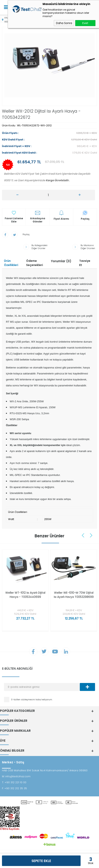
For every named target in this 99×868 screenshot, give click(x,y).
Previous (84, 535)
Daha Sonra (64, 23)
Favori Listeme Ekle (14, 220)
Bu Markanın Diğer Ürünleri (88, 247)
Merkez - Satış (13, 762)
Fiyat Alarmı (61, 219)
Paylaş (85, 219)
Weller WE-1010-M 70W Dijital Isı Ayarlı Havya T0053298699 (74, 595)
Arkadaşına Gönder (38, 220)
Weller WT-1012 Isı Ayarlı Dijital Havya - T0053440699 (25, 595)
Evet (85, 23)
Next (91, 535)
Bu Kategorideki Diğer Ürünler (40, 247)
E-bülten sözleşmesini (23, 699)
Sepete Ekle (41, 861)
